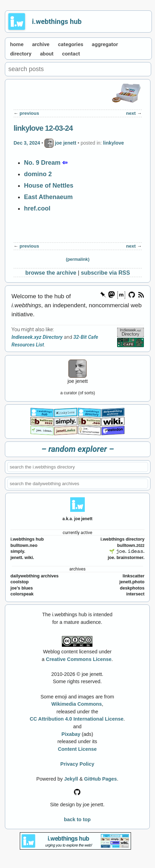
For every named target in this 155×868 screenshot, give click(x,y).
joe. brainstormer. (126, 558)
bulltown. (131, 545)
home (17, 44)
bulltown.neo (24, 545)
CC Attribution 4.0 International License (77, 719)
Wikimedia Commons (77, 704)
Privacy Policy (77, 764)
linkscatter (134, 576)
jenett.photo (132, 582)
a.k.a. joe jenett (78, 519)
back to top (77, 819)
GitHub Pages (100, 779)
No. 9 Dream (42, 163)
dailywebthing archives (35, 576)
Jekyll (71, 779)
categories (71, 44)
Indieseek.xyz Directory (37, 337)
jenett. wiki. (22, 558)
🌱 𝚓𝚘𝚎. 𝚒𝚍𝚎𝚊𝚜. (127, 551)
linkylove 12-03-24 (43, 128)
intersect (135, 594)
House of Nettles (49, 186)
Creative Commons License (79, 659)
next (131, 113)
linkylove (114, 143)
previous (29, 113)
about (47, 54)
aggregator (105, 44)
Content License (77, 749)
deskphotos (132, 588)
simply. (18, 551)
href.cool (37, 208)
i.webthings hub (57, 22)
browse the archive (51, 273)
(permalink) (77, 259)
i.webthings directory (123, 539)
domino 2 (38, 174)
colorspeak (22, 594)
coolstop (19, 582)
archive (41, 44)
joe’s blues (22, 588)
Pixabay (71, 734)
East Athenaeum (48, 197)
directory (21, 54)
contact (71, 54)
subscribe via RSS (105, 273)
